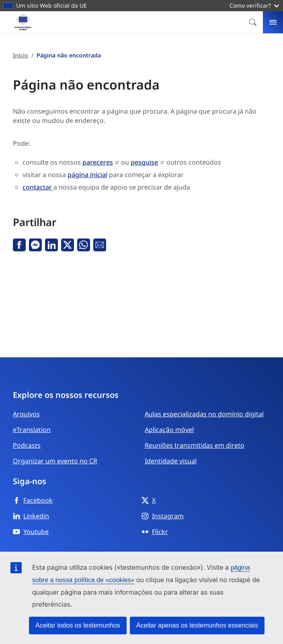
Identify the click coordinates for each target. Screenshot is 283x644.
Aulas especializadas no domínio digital (204, 414)
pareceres (98, 162)
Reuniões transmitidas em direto (195, 445)
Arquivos (26, 414)
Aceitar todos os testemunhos (78, 625)
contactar (38, 187)
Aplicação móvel (169, 430)
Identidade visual (171, 461)
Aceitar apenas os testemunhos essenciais (197, 625)
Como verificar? (254, 5)
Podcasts (27, 445)
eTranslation (32, 430)
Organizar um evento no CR (55, 461)
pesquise (144, 162)
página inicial (87, 175)
